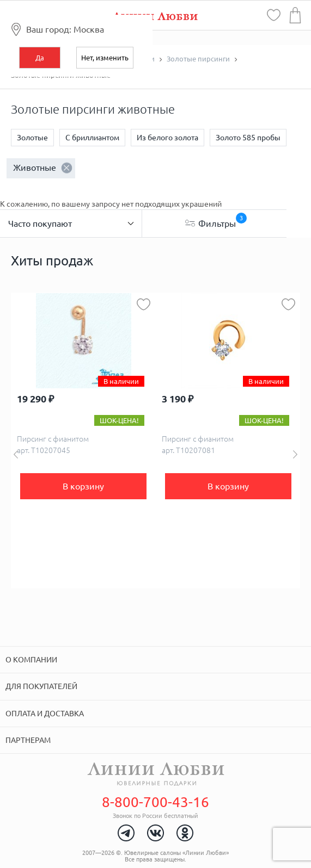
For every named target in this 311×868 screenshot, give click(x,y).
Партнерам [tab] (28, 740)
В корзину (83, 486)
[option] (83, 441)
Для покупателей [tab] (41, 686)
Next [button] (295, 454)
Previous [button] (16, 454)
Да (40, 58)
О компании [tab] (31, 660)
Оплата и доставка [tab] (45, 714)
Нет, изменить (105, 58)
